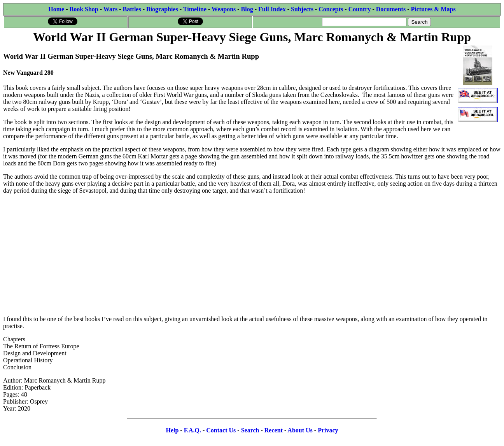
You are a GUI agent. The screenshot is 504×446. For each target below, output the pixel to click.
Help (172, 430)
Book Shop (84, 9)
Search (250, 430)
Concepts (331, 9)
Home (56, 9)
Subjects (302, 9)
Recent (274, 430)
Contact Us (221, 430)
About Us (300, 430)
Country (360, 9)
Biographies (162, 9)
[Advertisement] (252, 255)
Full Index (273, 9)
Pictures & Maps (433, 9)
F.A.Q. (192, 430)
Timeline (195, 9)
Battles (132, 9)
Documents (391, 9)
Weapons (224, 9)
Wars (110, 9)
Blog (247, 9)
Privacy (328, 430)
